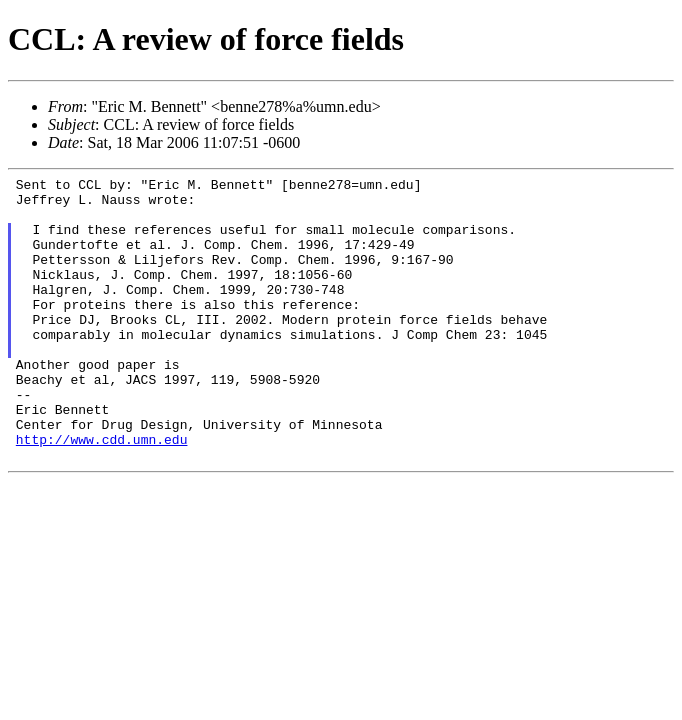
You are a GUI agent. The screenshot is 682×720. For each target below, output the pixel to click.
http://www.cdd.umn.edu (102, 493)
